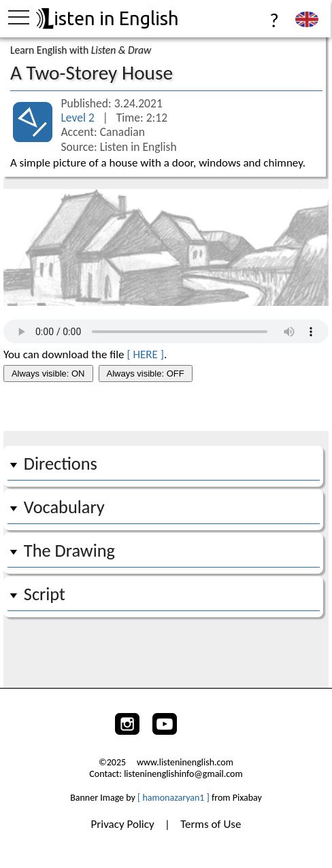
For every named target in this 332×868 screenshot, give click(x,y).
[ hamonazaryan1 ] (173, 798)
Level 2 (79, 118)
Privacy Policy (124, 824)
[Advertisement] (166, 408)
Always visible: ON (48, 374)
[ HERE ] (145, 354)
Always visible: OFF (146, 374)
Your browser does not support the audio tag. (166, 331)
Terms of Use (211, 824)
